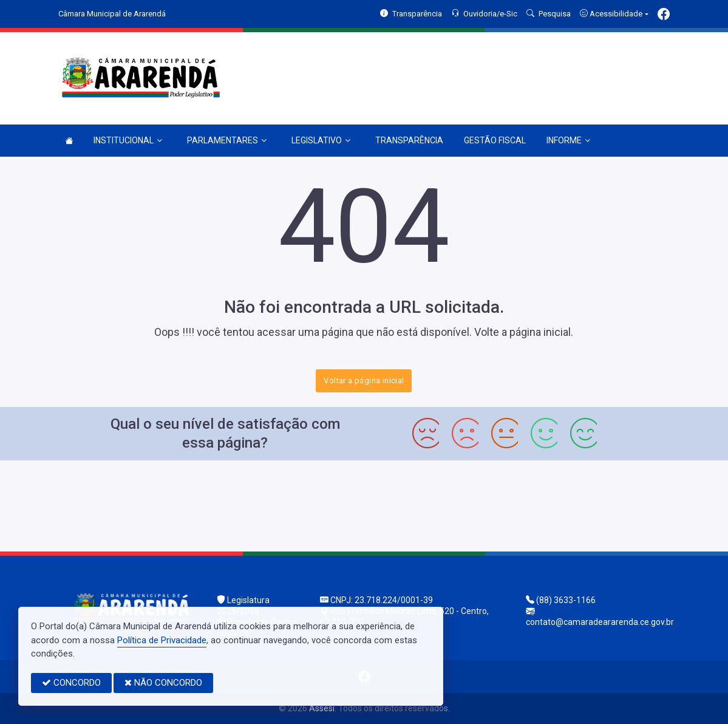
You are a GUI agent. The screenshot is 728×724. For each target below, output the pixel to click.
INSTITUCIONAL (128, 140)
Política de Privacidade (162, 640)
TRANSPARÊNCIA (409, 140)
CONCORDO (71, 683)
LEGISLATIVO (321, 140)
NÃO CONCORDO (163, 683)
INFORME (568, 140)
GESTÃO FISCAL (495, 140)
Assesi (322, 708)
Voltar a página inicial (364, 381)
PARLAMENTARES (227, 140)
